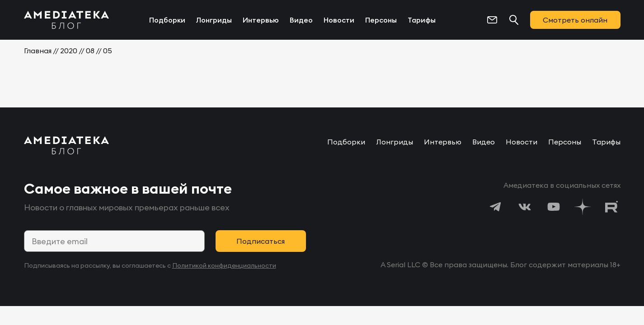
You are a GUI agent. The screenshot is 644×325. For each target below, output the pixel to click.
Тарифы (422, 20)
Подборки (167, 20)
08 (90, 51)
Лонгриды (214, 20)
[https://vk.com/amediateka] (525, 207)
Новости (339, 20)
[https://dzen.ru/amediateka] (583, 207)
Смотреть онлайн (575, 20)
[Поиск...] (514, 20)
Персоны (381, 20)
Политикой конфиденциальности (224, 265)
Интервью (261, 20)
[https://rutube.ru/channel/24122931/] (611, 207)
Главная (38, 51)
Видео (301, 20)
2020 (69, 51)
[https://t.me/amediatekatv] (496, 207)
